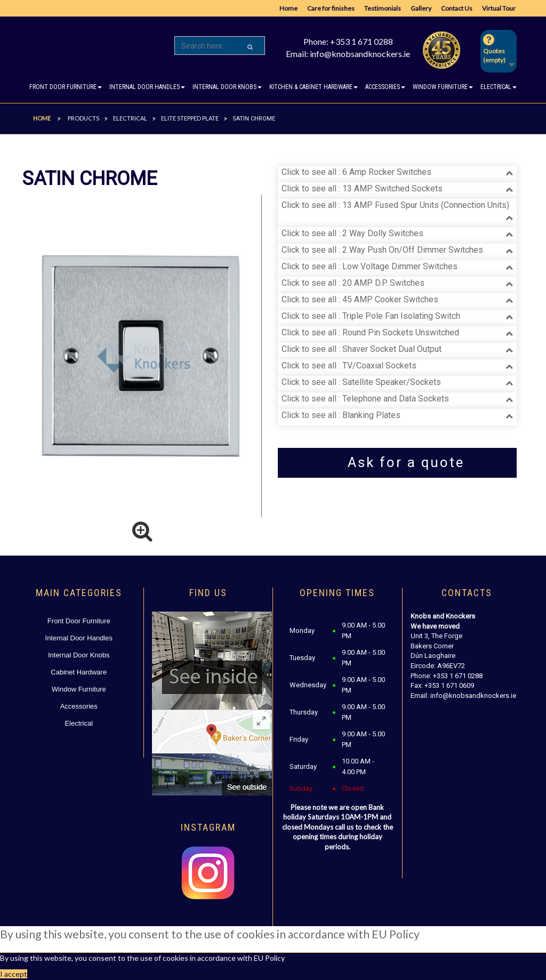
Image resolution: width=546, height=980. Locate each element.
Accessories (79, 706)
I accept (14, 974)
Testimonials (383, 8)
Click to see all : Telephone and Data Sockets (365, 399)
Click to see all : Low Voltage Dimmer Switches (370, 266)
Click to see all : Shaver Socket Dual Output (362, 349)
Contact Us (457, 8)
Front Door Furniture (79, 621)
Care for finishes (331, 8)
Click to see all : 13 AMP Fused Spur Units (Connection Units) (395, 205)
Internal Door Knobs (79, 655)
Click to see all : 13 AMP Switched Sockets (362, 188)
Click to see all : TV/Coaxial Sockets (349, 366)
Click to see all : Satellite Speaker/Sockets (361, 382)
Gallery (421, 8)
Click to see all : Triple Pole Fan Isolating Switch (371, 316)
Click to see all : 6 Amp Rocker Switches (356, 172)
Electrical (79, 723)
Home (288, 8)
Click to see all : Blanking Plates (341, 415)
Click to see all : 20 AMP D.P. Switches (353, 283)
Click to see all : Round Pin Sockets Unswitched (370, 332)
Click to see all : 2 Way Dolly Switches (352, 233)
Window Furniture (79, 689)
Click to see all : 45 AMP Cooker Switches (360, 299)
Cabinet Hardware (79, 672)
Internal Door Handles (79, 638)
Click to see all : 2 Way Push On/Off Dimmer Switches (382, 250)
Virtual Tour (499, 8)
